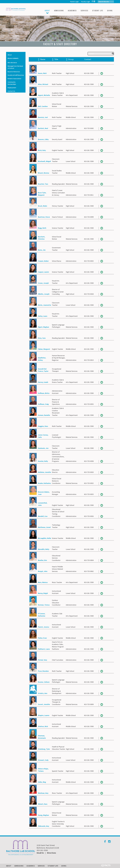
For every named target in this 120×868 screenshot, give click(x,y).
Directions (52, 853)
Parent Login (74, 2)
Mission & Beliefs (13, 58)
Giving (64, 866)
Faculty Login (86, 2)
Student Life (53, 866)
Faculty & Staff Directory (16, 75)
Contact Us (11, 91)
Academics (31, 866)
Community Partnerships (12, 83)
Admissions (19, 866)
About (10, 55)
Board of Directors (14, 72)
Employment (12, 88)
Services (41, 866)
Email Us (40, 853)
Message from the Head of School (15, 67)
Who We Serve (12, 63)
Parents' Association (14, 79)
